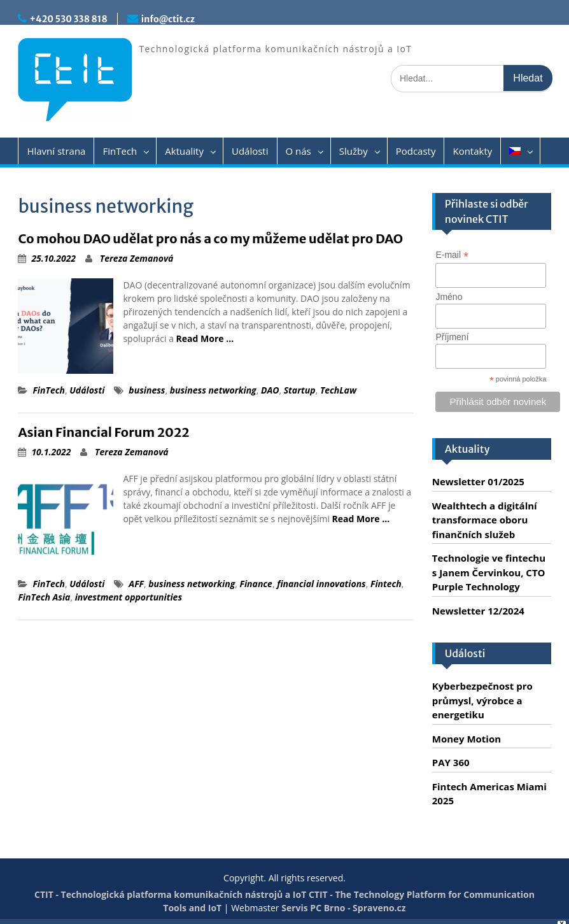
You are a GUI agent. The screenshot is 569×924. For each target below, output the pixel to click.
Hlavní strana (56, 151)
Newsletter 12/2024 (478, 611)
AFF (136, 584)
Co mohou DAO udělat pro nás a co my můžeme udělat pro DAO (210, 238)
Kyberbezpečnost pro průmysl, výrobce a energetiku (482, 700)
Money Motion (467, 739)
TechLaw (338, 390)
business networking (213, 390)
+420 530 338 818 (68, 19)
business (147, 390)
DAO (270, 390)
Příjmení (452, 337)
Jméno (449, 297)
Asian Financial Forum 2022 (103, 432)
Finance (256, 584)
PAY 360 (451, 762)
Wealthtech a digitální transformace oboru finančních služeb (485, 520)
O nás (299, 151)
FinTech (120, 151)
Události (250, 151)
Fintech (386, 584)
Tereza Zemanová (137, 258)
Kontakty (472, 151)
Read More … (205, 338)
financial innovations (321, 584)
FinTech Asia (44, 597)
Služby (354, 151)
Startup (300, 390)
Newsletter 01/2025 (478, 481)
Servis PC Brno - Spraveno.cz (343, 908)
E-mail (452, 255)
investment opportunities (129, 597)
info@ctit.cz (168, 19)
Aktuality (184, 151)
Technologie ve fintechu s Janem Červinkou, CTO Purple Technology (489, 572)
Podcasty (416, 151)
